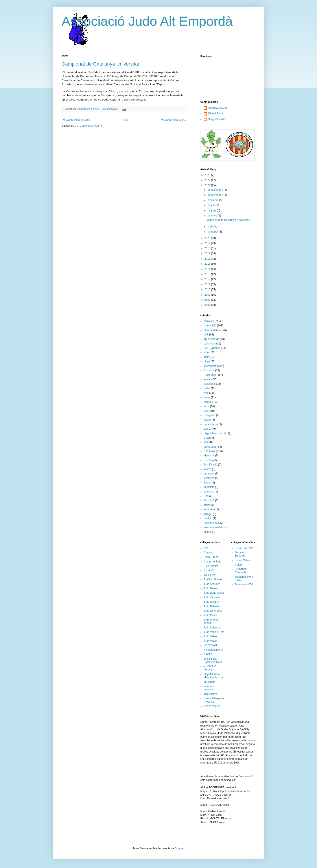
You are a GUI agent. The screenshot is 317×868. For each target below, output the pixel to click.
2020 (208, 238)
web (206, 393)
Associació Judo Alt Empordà (147, 21)
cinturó (208, 438)
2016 (208, 259)
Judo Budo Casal (214, 593)
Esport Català (243, 560)
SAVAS (208, 654)
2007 (208, 305)
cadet (207, 388)
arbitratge (209, 509)
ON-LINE (209, 500)
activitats (209, 321)
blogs (207, 361)
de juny (212, 210)
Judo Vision (210, 641)
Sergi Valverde (217, 119)
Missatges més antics (173, 120)
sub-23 (208, 429)
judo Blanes (211, 694)
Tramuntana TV (244, 584)
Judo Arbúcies (212, 584)
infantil (207, 469)
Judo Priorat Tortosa (211, 621)
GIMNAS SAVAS (218, 108)
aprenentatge (211, 339)
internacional (211, 366)
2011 (208, 284)
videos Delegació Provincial (214, 700)
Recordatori (210, 375)
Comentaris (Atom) (91, 126)
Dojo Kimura (211, 566)
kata (206, 442)
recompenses (212, 523)
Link (206, 335)
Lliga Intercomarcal (215, 433)
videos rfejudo (212, 706)
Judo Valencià (212, 628)
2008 (208, 300)
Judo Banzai (211, 588)
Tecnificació (210, 465)
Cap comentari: (110, 109)
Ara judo (209, 553)
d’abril (211, 227)
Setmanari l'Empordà (241, 571)
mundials (209, 487)
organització (211, 424)
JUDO (207, 420)
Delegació (209, 415)
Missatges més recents (76, 120)
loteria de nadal (213, 527)
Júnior (207, 483)
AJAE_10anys (212, 348)
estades (208, 402)
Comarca (209, 370)
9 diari (238, 565)
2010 (208, 289)
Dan (206, 496)
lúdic (206, 357)
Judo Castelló (212, 597)
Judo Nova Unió (213, 611)
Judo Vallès (210, 636)
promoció (209, 474)
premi (207, 397)
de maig (213, 216)
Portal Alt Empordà (240, 554)
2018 (208, 248)
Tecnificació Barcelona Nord (213, 660)
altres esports (212, 447)
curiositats (210, 384)
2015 (208, 264)
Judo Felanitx (211, 606)
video (207, 352)
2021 (208, 185)
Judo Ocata (210, 615)
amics (207, 505)
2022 (208, 180)
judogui (208, 514)
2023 (208, 175)
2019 (208, 243)
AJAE (207, 548)
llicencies (209, 478)
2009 (208, 295)
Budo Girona (211, 557)
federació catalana (209, 688)
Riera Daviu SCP (245, 548)
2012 (208, 279)
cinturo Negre (212, 451)
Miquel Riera (215, 114)
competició (210, 326)
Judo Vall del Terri (214, 632)
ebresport (209, 682)
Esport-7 (209, 570)
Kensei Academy (213, 650)
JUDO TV (209, 575)
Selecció (209, 460)
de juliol (212, 205)
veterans (209, 492)
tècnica (208, 379)
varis (206, 411)
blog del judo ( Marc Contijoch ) (213, 676)
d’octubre (213, 200)
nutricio (208, 518)
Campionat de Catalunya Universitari (101, 64)
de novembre (216, 195)
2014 (208, 269)
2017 (208, 253)
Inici (125, 120)
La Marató (210, 344)
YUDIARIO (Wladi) (210, 668)
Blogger (179, 848)
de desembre (216, 190)
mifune (208, 532)
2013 (208, 274)
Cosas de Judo (212, 562)
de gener (213, 232)
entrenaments (212, 330)
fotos (206, 406)
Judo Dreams (211, 602)
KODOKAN (210, 645)
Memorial (209, 456)
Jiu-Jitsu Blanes (213, 579)
